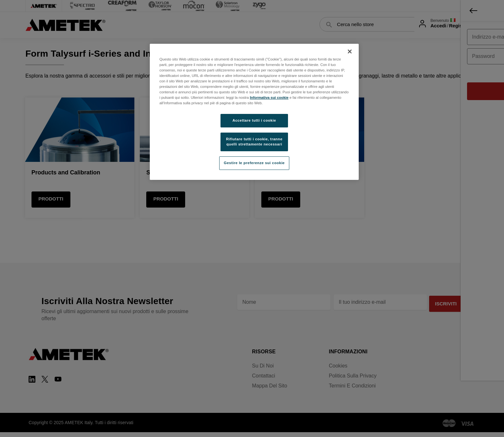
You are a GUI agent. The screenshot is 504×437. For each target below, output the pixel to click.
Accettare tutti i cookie (254, 120)
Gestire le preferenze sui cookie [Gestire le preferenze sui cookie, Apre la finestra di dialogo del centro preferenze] (254, 163)
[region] (254, 112)
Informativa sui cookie (269, 98)
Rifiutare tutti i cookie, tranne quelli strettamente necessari (254, 142)
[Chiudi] (350, 51)
